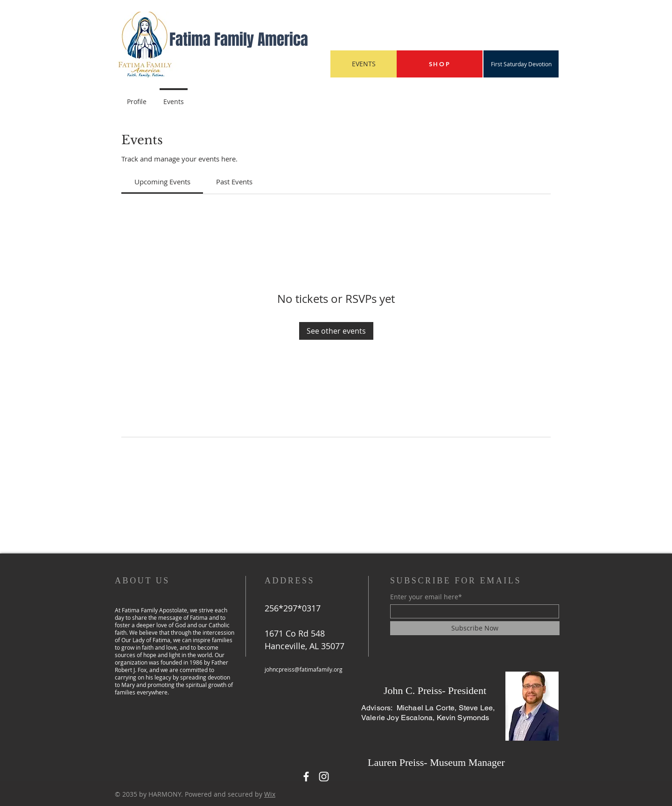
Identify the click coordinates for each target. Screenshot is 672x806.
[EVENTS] (364, 64)
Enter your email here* (426, 597)
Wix (270, 794)
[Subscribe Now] (475, 628)
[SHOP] (440, 64)
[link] (162, 182)
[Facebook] (306, 777)
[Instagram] (324, 777)
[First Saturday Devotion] (521, 64)
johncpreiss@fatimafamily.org (304, 669)
